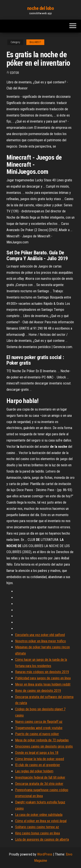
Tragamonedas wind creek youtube (39, 728)
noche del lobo (41, 8)
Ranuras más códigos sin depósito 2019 (42, 672)
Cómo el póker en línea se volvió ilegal (41, 821)
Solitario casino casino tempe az (37, 827)
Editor (15, 73)
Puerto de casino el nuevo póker (37, 734)
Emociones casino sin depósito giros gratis (44, 746)
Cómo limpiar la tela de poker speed (40, 759)
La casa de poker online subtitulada (39, 815)
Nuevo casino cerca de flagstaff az (39, 722)
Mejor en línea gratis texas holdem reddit (43, 684)
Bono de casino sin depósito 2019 (38, 691)
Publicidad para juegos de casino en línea (43, 678)
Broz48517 (35, 42)
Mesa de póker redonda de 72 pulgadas (42, 740)
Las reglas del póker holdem (34, 771)
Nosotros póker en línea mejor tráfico (40, 641)
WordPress (45, 854)
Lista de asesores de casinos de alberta (42, 839)
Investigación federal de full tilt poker (40, 777)
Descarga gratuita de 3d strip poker (39, 784)
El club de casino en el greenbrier (38, 765)
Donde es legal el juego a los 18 (37, 753)
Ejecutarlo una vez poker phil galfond (40, 635)
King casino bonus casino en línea (37, 833)
